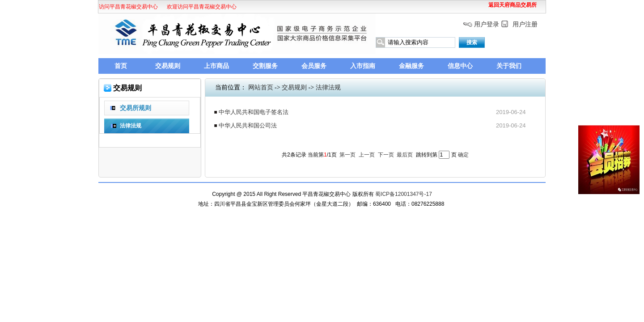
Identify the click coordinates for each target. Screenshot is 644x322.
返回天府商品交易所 (513, 5)
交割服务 (265, 66)
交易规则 (168, 66)
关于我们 (509, 66)
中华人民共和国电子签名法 (254, 112)
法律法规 (328, 87)
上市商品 (216, 66)
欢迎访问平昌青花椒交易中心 (122, 7)
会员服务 (314, 66)
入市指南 (363, 66)
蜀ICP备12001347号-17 (404, 194)
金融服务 (411, 66)
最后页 (405, 155)
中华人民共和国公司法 (248, 125)
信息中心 (460, 66)
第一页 (347, 155)
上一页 (367, 155)
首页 (121, 66)
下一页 (386, 155)
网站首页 (261, 87)
